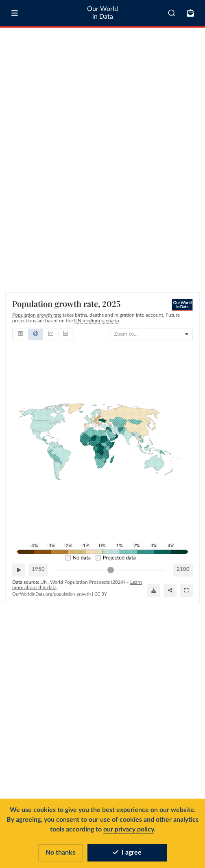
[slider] (111, 570)
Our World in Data (102, 13)
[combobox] (172, 13)
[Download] (154, 590)
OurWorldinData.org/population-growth (51, 594)
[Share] (170, 590)
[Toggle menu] (15, 13)
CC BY (101, 594)
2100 (183, 569)
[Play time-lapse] (19, 570)
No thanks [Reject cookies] (60, 853)
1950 (38, 569)
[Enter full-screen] (186, 590)
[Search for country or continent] (152, 335)
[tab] (21, 335)
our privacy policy (129, 829)
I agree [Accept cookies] (127, 853)
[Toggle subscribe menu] (190, 13)
